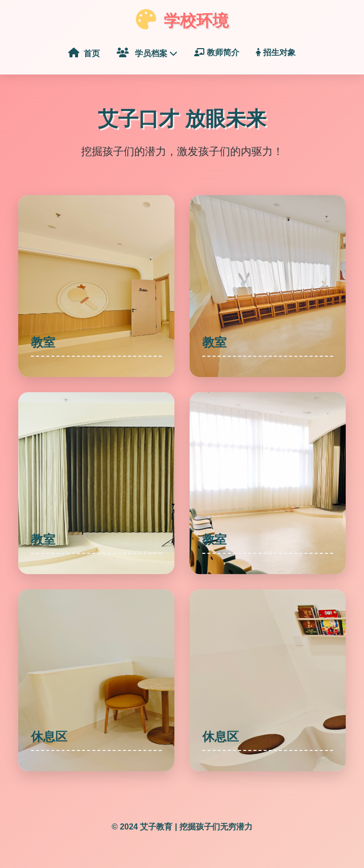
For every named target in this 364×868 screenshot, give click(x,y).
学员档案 (147, 53)
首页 (84, 53)
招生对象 (276, 52)
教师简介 (216, 52)
